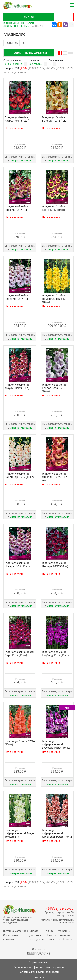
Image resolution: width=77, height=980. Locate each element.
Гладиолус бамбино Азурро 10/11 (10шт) (17, 119)
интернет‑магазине (21, 161)
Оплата (34, 931)
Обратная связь (38, 962)
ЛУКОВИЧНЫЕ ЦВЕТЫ (15, 26)
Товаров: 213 (11, 68)
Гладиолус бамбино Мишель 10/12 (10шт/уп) (55, 477)
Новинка (12, 43)
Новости (51, 935)
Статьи (50, 939)
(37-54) (41, 68)
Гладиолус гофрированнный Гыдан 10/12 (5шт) (20, 833)
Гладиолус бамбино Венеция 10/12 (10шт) (18, 297)
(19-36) (32, 68)
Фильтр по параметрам (29, 53)
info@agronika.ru (64, 915)
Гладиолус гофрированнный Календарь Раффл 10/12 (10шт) (57, 835)
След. (13, 72)
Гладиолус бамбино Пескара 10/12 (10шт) (55, 565)
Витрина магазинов (14, 23)
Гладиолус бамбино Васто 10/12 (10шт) (54, 208)
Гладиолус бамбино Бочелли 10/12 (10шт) (55, 119)
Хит (25, 43)
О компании (11, 935)
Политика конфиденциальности (39, 972)
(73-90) (60, 68)
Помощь (39, 977)
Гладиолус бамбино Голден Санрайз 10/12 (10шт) (56, 299)
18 (50, 64)
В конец (22, 72)
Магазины (64, 931)
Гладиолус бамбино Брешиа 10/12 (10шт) (18, 208)
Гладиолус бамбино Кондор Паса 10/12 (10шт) (54, 388)
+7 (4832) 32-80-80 (58, 908)
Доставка (35, 935)
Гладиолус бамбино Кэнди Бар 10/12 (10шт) (19, 475)
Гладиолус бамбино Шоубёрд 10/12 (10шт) (55, 654)
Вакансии (64, 935)
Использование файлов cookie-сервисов (38, 967)
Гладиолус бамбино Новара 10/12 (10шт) (17, 565)
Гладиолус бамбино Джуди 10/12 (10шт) (17, 386)
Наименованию (13, 64)
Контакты (9, 939)
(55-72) (51, 68)
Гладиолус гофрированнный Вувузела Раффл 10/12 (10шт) (56, 746)
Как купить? (37, 939)
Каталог (29, 17)
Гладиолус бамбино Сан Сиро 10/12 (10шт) (20, 654)
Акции (50, 931)
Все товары (36, 64)
